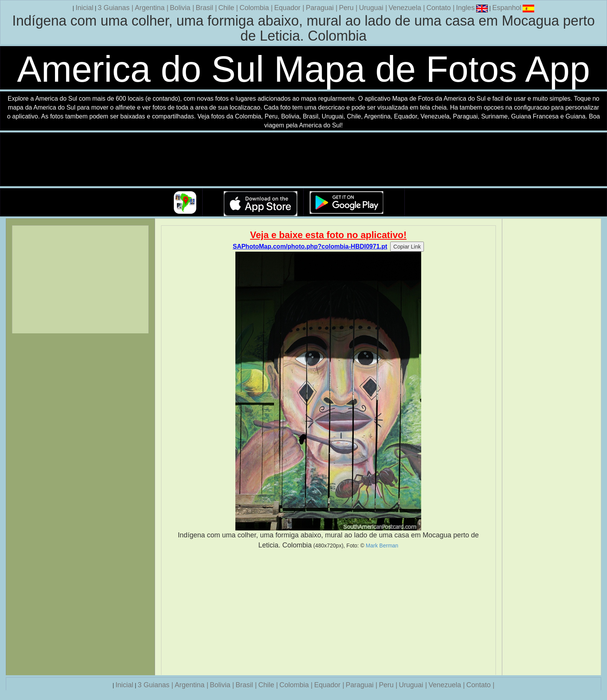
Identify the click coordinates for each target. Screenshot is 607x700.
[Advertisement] (328, 612)
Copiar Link (407, 247)
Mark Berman (382, 546)
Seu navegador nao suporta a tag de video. (303, 160)
